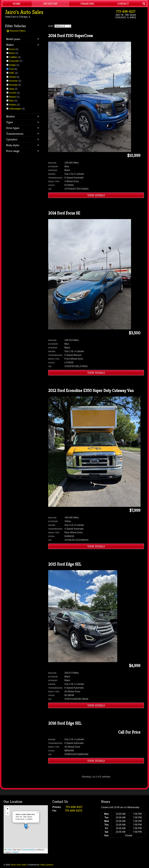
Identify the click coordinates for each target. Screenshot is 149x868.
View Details (96, 195)
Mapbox (16, 852)
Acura (12, 49)
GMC (12, 73)
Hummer (13, 81)
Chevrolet (14, 61)
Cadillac (13, 57)
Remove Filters (16, 31)
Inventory (50, 4)
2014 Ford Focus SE (64, 213)
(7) (16, 61)
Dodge (12, 65)
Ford (11, 69)
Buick (12, 53)
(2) (13, 73)
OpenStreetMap (29, 850)
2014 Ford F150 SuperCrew (71, 36)
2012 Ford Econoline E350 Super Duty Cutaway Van (91, 391)
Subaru (13, 105)
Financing (87, 4)
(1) (14, 49)
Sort (51, 26)
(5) (13, 69)
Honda (12, 77)
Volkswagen (15, 109)
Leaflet (8, 850)
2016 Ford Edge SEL (65, 723)
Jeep (11, 89)
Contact (123, 4)
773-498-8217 (126, 11)
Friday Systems (46, 865)
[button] (26, 826)
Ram (11, 101)
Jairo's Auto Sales (24, 12)
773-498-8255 (74, 811)
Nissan (12, 97)
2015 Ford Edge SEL (65, 564)
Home (17, 4)
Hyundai (13, 85)
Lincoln (13, 93)
